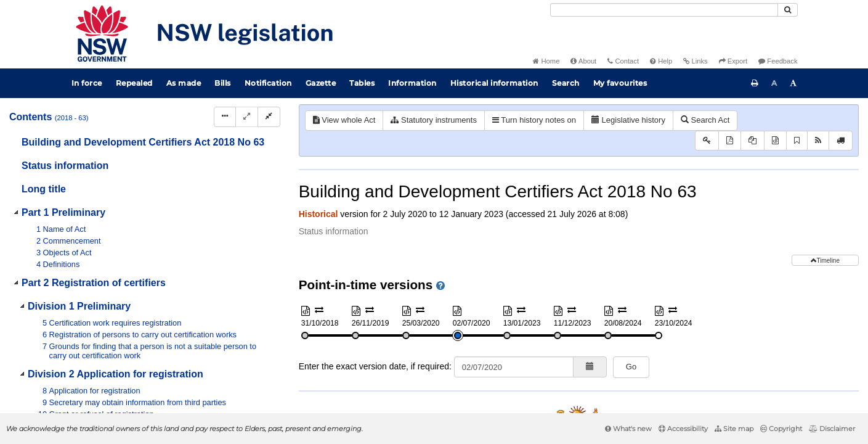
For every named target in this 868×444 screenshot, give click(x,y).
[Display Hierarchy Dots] (225, 117)
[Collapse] (269, 117)
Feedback (778, 61)
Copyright (781, 429)
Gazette (321, 83)
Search (566, 83)
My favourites (620, 83)
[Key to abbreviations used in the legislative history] (707, 141)
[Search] (664, 10)
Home (546, 61)
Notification (268, 83)
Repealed (134, 83)
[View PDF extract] (752, 141)
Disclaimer (832, 429)
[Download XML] (775, 141)
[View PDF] (730, 141)
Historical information (494, 83)
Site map (734, 429)
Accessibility (683, 429)
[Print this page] (755, 83)
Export (733, 61)
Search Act (705, 120)
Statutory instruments (433, 120)
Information (412, 83)
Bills (223, 83)
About (583, 61)
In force (87, 83)
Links (695, 61)
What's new (628, 429)
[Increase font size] (793, 83)
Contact (623, 61)
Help (661, 61)
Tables (362, 83)
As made (184, 83)
